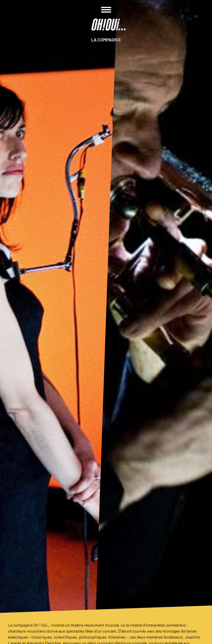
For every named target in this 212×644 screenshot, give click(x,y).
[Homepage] (106, 25)
